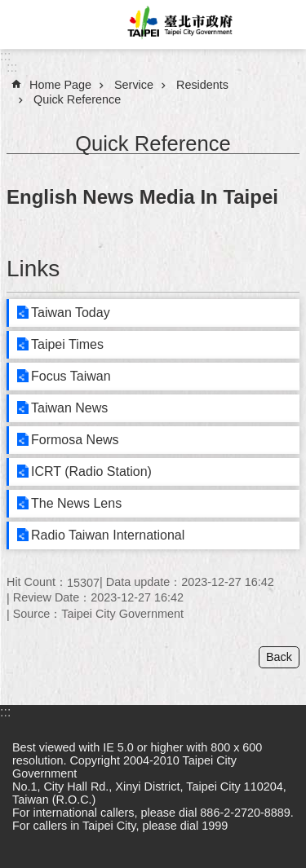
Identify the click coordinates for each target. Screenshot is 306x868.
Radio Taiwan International (108, 535)
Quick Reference (77, 99)
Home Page (60, 85)
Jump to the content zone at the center (9, 9)
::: (5, 56)
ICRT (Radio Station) (91, 471)
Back (279, 657)
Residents (202, 85)
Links (33, 269)
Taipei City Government (177, 24)
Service (134, 85)
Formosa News (75, 440)
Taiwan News (69, 408)
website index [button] (24, 24)
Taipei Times (67, 344)
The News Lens (76, 503)
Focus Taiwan (71, 376)
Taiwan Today (71, 313)
